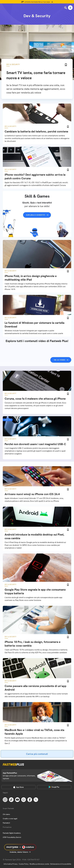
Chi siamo (6, 814)
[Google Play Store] (54, 787)
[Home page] (18, 8)
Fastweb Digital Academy (12, 833)
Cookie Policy (24, 864)
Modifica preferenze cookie (39, 864)
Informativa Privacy (11, 864)
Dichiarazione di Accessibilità (61, 864)
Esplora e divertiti (36, 215)
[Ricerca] (66, 8)
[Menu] (3, 8)
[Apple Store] (18, 787)
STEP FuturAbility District (12, 837)
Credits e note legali (10, 819)
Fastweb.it (6, 823)
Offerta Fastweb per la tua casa (37, 2)
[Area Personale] (70, 8)
